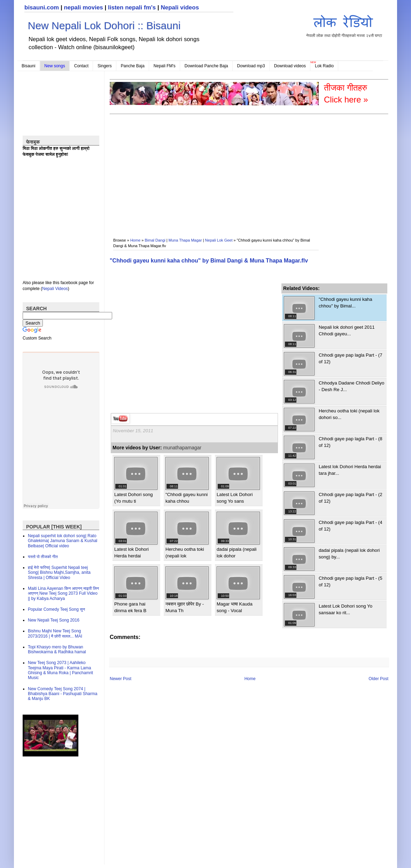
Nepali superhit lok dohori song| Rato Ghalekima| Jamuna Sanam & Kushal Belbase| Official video (63, 541)
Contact (81, 66)
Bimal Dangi (155, 240)
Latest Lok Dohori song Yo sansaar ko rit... (346, 609)
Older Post (378, 679)
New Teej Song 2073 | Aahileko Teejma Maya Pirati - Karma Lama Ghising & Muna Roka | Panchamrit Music (60, 670)
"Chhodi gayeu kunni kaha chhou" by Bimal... (346, 302)
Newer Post (121, 679)
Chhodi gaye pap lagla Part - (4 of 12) (351, 526)
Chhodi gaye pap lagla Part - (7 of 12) (351, 358)
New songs (55, 66)
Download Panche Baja (206, 66)
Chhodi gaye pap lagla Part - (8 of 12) (351, 442)
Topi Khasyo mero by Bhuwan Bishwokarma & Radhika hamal (57, 649)
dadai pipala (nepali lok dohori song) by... (349, 553)
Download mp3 (251, 66)
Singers (105, 66)
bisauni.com (42, 7)
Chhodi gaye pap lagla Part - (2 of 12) (351, 498)
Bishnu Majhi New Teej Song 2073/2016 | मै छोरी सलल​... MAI (55, 633)
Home (135, 240)
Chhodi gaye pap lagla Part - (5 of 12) (351, 581)
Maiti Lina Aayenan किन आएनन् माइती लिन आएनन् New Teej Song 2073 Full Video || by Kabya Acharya (63, 593)
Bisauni (28, 66)
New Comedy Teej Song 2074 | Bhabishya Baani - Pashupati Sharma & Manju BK (63, 694)
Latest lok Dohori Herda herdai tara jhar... (350, 470)
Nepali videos (180, 7)
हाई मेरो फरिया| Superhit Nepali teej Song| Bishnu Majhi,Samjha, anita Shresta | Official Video (59, 573)
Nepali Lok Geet (219, 240)
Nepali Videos (55, 289)
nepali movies (83, 7)
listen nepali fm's (132, 7)
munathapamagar (183, 448)
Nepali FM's (165, 66)
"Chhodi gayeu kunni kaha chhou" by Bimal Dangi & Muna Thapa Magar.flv (209, 261)
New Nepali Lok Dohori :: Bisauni (104, 26)
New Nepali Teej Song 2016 (54, 620)
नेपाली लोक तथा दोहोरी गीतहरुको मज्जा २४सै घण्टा (344, 25)
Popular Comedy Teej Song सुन (56, 609)
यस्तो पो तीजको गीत (43, 557)
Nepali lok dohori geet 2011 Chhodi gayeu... (347, 330)
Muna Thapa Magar (185, 240)
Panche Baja (133, 66)
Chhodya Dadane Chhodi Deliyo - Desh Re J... (351, 386)
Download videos (290, 66)
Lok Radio (324, 66)
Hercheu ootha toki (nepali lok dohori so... (349, 414)
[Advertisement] (203, 171)
